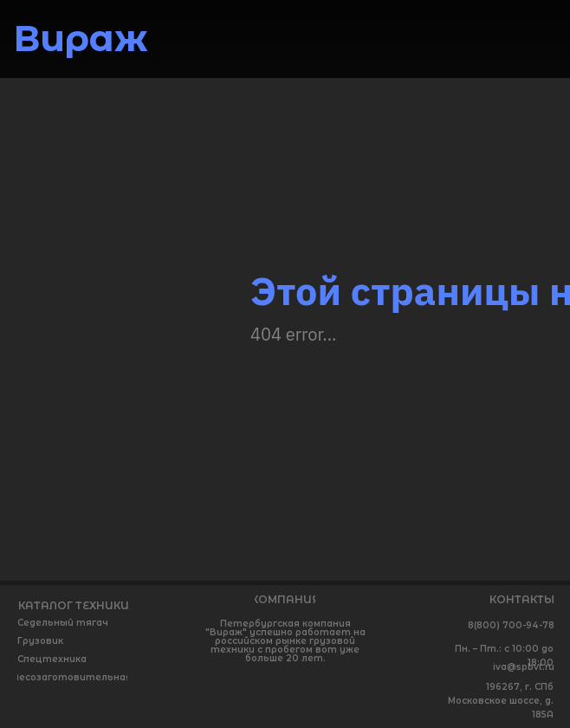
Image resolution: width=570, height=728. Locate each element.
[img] (533, 37)
